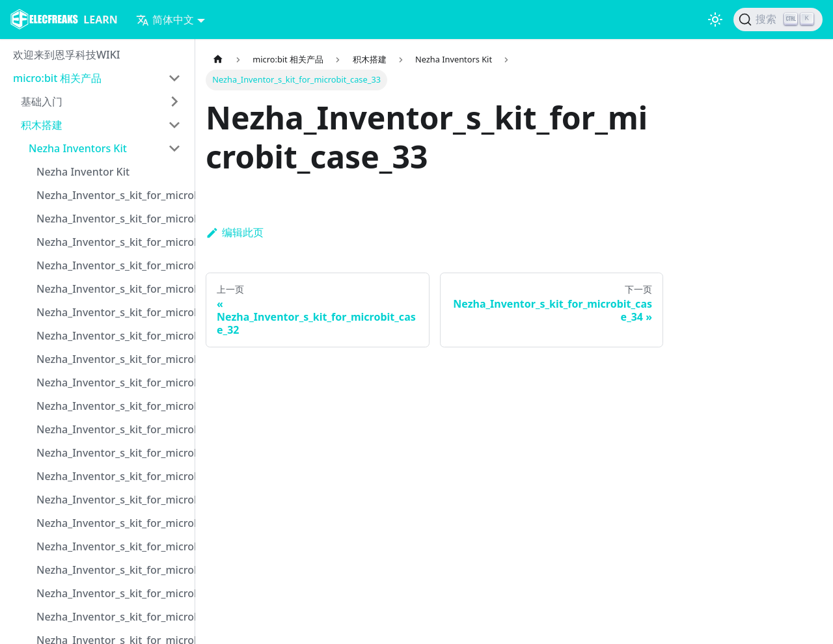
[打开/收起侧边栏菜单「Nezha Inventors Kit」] (174, 148)
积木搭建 (42, 125)
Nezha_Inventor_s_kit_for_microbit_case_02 (113, 219)
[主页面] (218, 60)
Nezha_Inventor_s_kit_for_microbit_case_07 (113, 336)
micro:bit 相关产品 (57, 78)
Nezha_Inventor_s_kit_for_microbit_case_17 (113, 570)
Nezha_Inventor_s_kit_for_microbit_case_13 (113, 476)
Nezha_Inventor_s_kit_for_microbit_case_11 (113, 429)
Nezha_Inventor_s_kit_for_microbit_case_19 (113, 617)
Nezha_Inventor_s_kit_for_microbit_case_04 (113, 265)
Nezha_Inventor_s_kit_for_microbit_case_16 (113, 546)
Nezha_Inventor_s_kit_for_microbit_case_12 (113, 453)
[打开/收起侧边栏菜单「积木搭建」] (174, 125)
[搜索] (778, 20)
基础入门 (42, 101)
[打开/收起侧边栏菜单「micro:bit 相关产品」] (174, 78)
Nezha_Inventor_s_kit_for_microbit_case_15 (113, 523)
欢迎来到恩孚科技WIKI (67, 55)
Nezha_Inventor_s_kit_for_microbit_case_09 (113, 382)
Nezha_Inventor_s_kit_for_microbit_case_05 (113, 289)
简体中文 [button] (165, 20)
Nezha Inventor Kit (83, 172)
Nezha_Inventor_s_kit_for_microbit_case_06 (113, 312)
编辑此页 (235, 232)
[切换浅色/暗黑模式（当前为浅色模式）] (715, 20)
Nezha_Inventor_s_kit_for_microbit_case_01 (113, 195)
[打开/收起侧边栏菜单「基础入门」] (174, 101)
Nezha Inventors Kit (78, 148)
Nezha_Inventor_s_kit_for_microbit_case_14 (113, 500)
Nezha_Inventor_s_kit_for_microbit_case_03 (113, 242)
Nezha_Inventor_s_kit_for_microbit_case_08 (113, 359)
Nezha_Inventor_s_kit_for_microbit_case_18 (113, 593)
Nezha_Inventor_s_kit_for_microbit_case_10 (113, 406)
